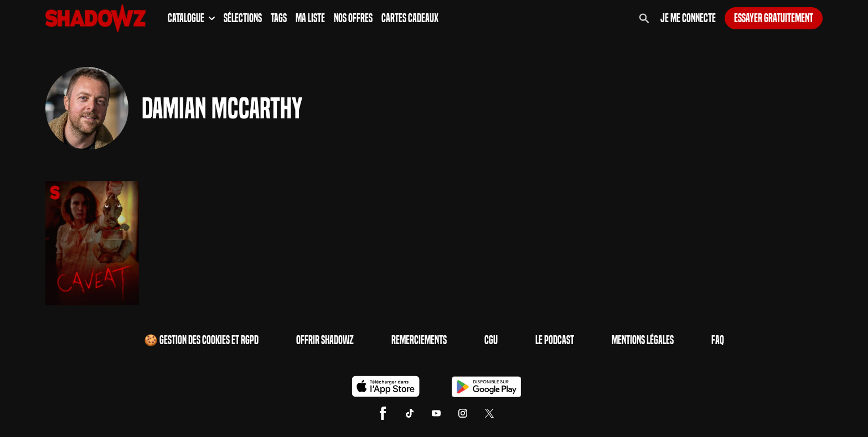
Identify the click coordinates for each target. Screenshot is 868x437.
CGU (491, 340)
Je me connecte (688, 18)
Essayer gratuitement (774, 18)
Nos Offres (353, 18)
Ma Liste (310, 18)
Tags (279, 18)
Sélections (243, 18)
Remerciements (419, 340)
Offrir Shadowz (325, 340)
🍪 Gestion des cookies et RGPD (201, 340)
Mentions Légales (643, 340)
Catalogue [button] (191, 18)
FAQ (718, 340)
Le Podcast (555, 340)
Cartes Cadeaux (410, 18)
